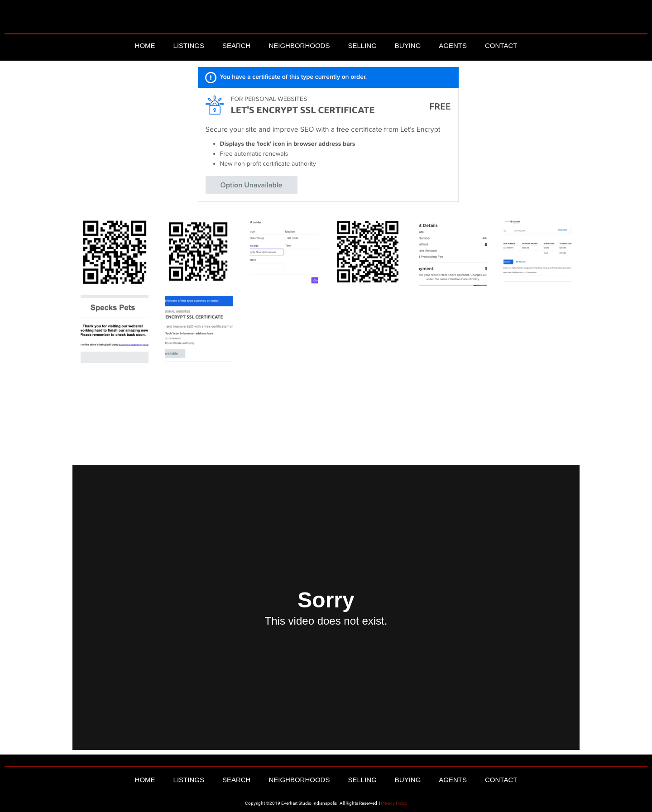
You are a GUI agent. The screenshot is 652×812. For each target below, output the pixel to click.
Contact (501, 45)
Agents (453, 45)
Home (145, 45)
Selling (362, 45)
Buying (408, 45)
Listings (189, 45)
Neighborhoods (299, 45)
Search (237, 45)
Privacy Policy (394, 803)
